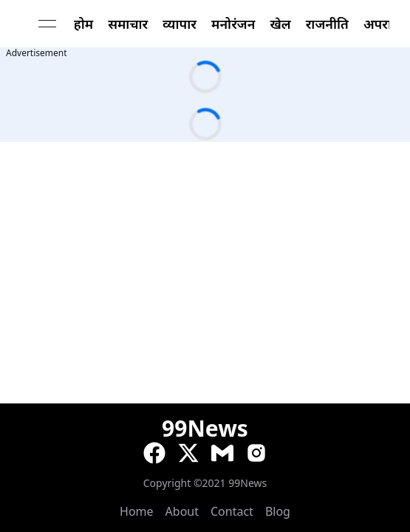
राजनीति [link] (327, 24)
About (182, 511)
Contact (232, 511)
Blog (278, 511)
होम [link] (83, 24)
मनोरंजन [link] (233, 24)
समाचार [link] (128, 24)
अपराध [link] (382, 24)
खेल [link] (280, 24)
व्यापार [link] (180, 24)
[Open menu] (47, 24)
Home (137, 511)
